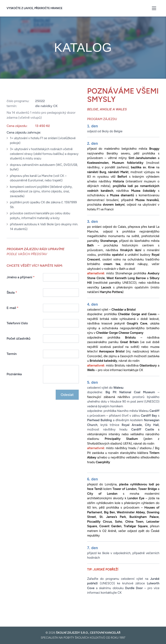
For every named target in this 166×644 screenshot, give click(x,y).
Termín (12, 354)
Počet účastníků (18, 338)
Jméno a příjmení (21, 277)
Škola (12, 292)
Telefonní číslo (17, 323)
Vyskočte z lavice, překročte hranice (35, 8)
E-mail (12, 308)
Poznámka (14, 374)
